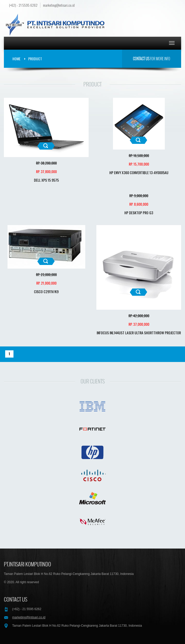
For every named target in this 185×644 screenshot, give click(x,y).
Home (16, 59)
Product (35, 59)
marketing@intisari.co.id (59, 5)
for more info (152, 59)
